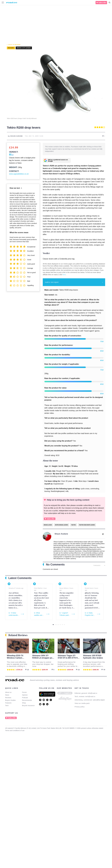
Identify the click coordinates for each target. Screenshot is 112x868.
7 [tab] (64, 625)
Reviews (8, 698)
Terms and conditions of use (15, 730)
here (64, 275)
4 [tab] (59, 625)
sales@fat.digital (99, 700)
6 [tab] (63, 625)
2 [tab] (55, 625)
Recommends (27, 700)
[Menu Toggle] (3, 3)
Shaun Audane (61, 534)
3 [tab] (57, 625)
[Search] (110, 3)
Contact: (14, 171)
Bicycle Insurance (28, 706)
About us (8, 692)
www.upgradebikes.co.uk (19, 174)
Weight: (13, 167)
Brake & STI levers (24, 48)
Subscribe (102, 3)
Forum (24, 692)
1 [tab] (53, 625)
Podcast (25, 698)
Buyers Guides (10, 700)
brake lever (48, 525)
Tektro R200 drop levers (87, 525)
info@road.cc (92, 693)
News (7, 695)
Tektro (74, 525)
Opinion (25, 695)
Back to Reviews (14, 45)
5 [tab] (61, 625)
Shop (24, 703)
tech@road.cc (90, 696)
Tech (7, 706)
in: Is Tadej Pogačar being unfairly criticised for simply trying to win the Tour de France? (90, 614)
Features (8, 703)
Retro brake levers (62, 525)
